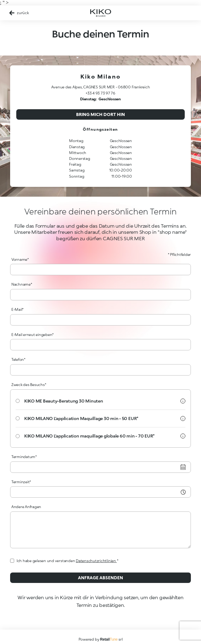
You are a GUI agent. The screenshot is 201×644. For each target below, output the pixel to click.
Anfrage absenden (101, 578)
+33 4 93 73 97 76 (101, 93)
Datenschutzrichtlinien (96, 561)
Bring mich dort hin (101, 114)
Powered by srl (101, 639)
